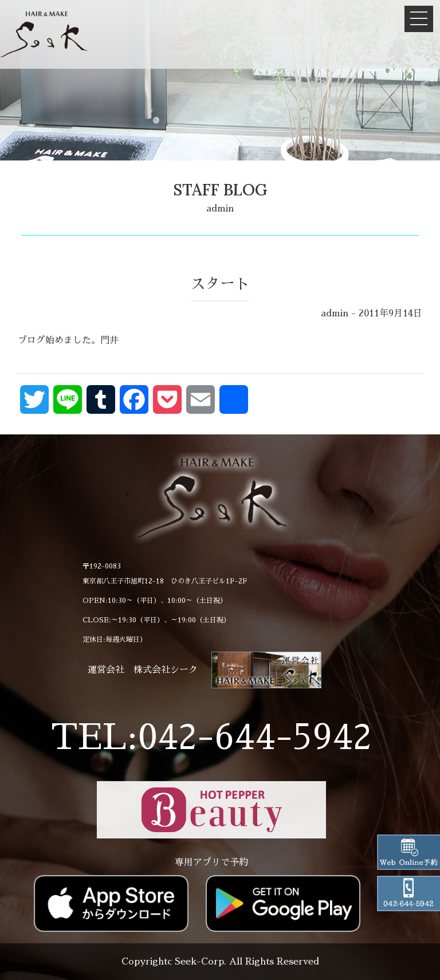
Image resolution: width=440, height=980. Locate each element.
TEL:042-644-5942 (211, 737)
